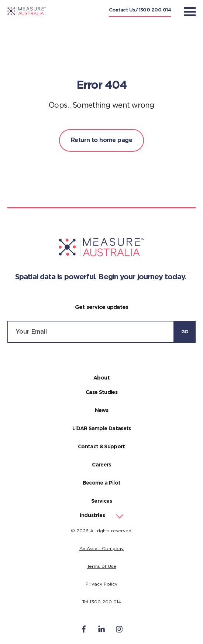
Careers (101, 465)
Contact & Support (101, 447)
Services (102, 501)
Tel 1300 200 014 (102, 602)
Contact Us (122, 10)
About (102, 378)
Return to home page (101, 140)
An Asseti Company (101, 549)
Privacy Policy (101, 584)
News (101, 411)
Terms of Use (102, 566)
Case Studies (101, 392)
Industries (92, 516)
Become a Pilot (102, 483)
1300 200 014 (155, 10)
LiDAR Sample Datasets (102, 429)
